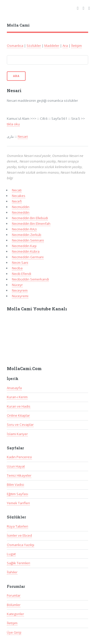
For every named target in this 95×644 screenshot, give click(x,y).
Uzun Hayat (16, 466)
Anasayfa (14, 388)
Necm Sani (20, 263)
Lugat (11, 554)
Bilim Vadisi (15, 485)
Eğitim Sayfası (17, 494)
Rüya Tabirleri (17, 526)
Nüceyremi (20, 296)
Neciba (17, 268)
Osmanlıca (15, 46)
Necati (17, 190)
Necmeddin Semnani (28, 240)
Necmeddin (21, 212)
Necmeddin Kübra (26, 251)
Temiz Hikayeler (19, 475)
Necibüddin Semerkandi (30, 279)
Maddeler (52, 46)
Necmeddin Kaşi (24, 246)
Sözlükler (34, 46)
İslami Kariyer (17, 434)
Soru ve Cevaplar (20, 425)
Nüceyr (17, 285)
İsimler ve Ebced (19, 535)
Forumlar (14, 595)
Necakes (19, 196)
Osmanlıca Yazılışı (21, 545)
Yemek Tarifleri (18, 503)
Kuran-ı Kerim (17, 397)
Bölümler (14, 605)
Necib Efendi (22, 274)
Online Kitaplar (18, 415)
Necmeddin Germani (28, 257)
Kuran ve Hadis (19, 406)
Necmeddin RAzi (24, 229)
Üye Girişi (14, 632)
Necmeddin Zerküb (27, 235)
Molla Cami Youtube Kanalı (37, 309)
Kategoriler (15, 614)
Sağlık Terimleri (18, 563)
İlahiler (12, 572)
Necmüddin (21, 207)
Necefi (17, 201)
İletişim (77, 46)
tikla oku (13, 124)
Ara (65, 46)
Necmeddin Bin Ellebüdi (30, 218)
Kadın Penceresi (19, 457)
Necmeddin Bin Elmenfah (31, 224)
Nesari (23, 136)
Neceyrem (20, 290)
